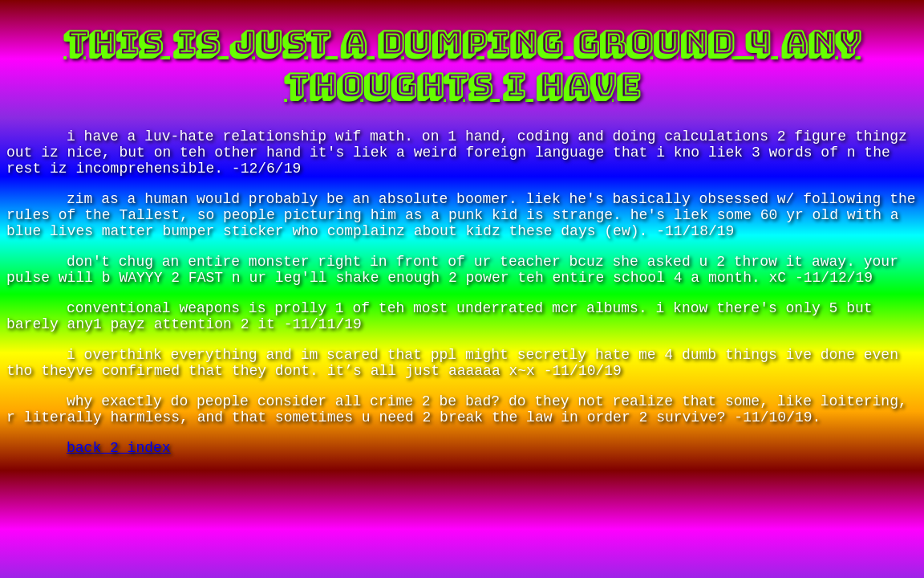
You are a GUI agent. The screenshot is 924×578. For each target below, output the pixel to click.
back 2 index (119, 448)
